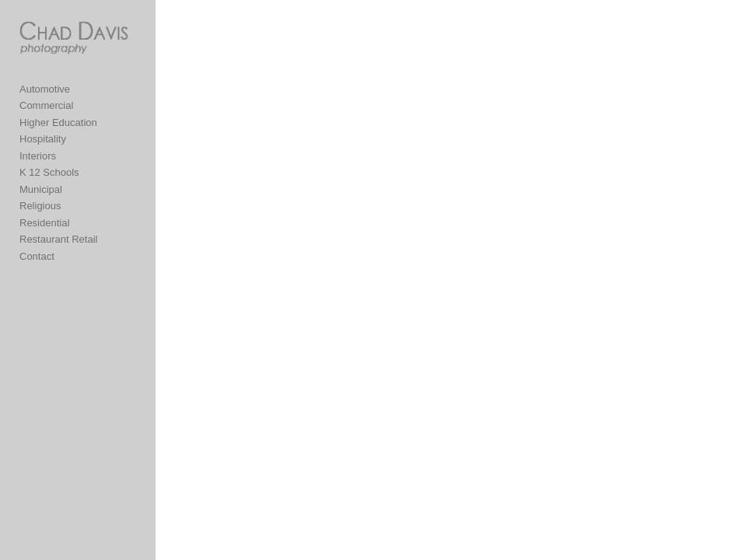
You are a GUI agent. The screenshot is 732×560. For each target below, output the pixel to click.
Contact (37, 256)
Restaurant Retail (58, 239)
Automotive (45, 89)
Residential (44, 223)
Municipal (41, 189)
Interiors (38, 156)
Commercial (46, 105)
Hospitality (43, 139)
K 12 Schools (49, 172)
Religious (40, 206)
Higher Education (58, 122)
